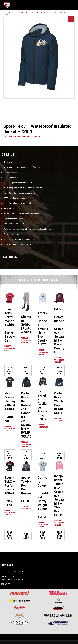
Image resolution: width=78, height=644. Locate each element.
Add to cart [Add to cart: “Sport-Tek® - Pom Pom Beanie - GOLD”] (26, 535)
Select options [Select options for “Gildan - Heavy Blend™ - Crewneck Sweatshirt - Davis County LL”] (59, 371)
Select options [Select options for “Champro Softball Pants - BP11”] (26, 371)
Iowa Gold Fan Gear (31, 13)
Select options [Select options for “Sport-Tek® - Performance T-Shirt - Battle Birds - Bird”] (10, 371)
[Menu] (71, 19)
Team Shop (19, 13)
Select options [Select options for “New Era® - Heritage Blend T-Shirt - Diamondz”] (10, 455)
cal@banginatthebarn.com (12, 579)
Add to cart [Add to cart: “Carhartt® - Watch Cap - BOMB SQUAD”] (59, 455)
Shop (11, 13)
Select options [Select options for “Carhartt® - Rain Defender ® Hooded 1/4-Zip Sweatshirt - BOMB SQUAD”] (26, 455)
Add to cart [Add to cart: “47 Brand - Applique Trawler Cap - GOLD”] (43, 455)
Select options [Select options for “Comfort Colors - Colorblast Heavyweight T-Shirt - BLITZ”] (43, 535)
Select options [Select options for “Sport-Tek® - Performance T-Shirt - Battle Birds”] (10, 535)
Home (6, 13)
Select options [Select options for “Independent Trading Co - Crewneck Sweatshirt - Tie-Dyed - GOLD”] (59, 535)
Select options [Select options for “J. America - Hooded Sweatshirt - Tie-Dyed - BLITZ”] (43, 371)
